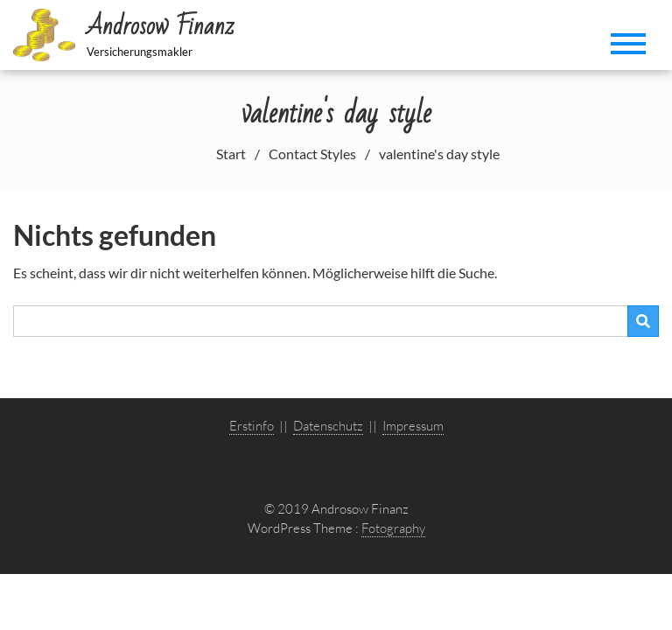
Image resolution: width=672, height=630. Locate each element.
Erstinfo (252, 426)
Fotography (393, 528)
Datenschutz (328, 426)
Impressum (413, 426)
